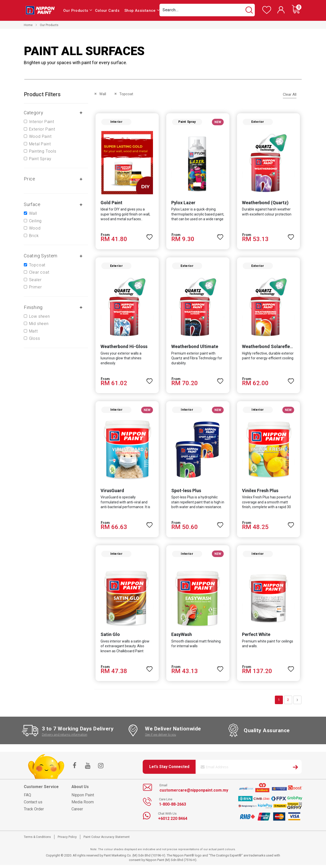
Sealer (35, 280)
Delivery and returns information (65, 737)
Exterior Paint (42, 129)
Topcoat (37, 265)
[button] (149, 236)
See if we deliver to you (160, 737)
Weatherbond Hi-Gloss (123, 348)
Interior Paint (42, 122)
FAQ (27, 798)
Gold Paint (111, 203)
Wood (35, 228)
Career (77, 812)
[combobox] (207, 10)
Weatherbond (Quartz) (266, 203)
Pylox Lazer (183, 203)
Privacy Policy (67, 840)
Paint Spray (40, 159)
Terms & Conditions (37, 840)
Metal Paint (40, 144)
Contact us (33, 805)
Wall (33, 213)
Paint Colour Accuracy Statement (107, 840)
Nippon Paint (83, 798)
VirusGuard (112, 493)
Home (28, 25)
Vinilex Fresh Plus (260, 493)
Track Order (34, 812)
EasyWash (181, 637)
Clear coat (39, 272)
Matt (33, 331)
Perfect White (256, 637)
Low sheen (39, 316)
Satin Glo (109, 637)
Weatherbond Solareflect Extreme (277, 348)
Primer (35, 287)
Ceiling (35, 221)
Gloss (35, 338)
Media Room (83, 805)
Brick (34, 236)
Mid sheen (39, 324)
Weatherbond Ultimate (194, 348)
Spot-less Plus (186, 493)
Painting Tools (43, 151)
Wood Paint (40, 136)
